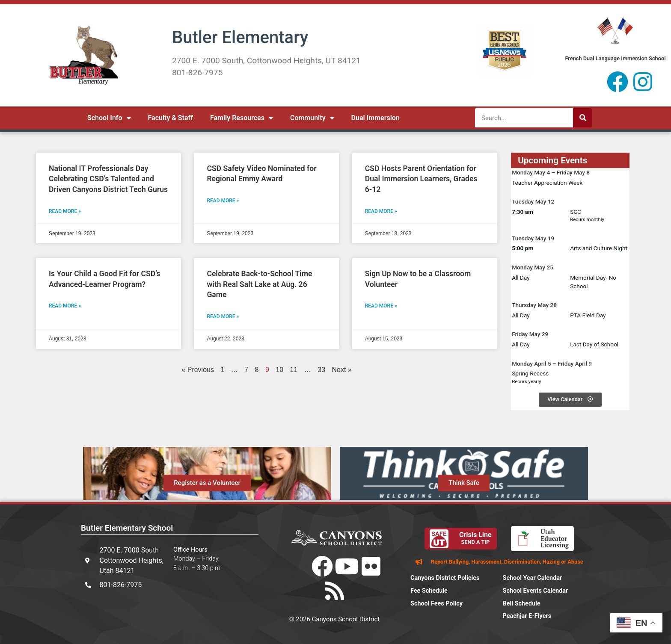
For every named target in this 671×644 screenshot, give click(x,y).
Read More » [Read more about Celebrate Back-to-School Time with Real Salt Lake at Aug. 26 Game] (223, 316)
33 (321, 370)
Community (312, 118)
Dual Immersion (376, 118)
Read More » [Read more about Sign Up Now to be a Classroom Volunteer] (381, 306)
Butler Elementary (240, 37)
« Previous (198, 370)
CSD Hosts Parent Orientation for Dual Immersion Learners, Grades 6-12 (421, 179)
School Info (109, 118)
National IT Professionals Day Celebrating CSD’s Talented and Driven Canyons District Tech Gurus (108, 179)
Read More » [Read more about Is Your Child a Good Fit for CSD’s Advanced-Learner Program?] (65, 306)
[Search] (583, 118)
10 (279, 370)
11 (294, 370)
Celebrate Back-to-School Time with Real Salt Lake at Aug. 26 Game (259, 284)
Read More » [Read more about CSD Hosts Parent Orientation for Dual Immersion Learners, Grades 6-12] (381, 211)
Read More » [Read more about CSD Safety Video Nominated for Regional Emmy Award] (223, 201)
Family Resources (242, 118)
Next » (342, 370)
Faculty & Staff (171, 118)
